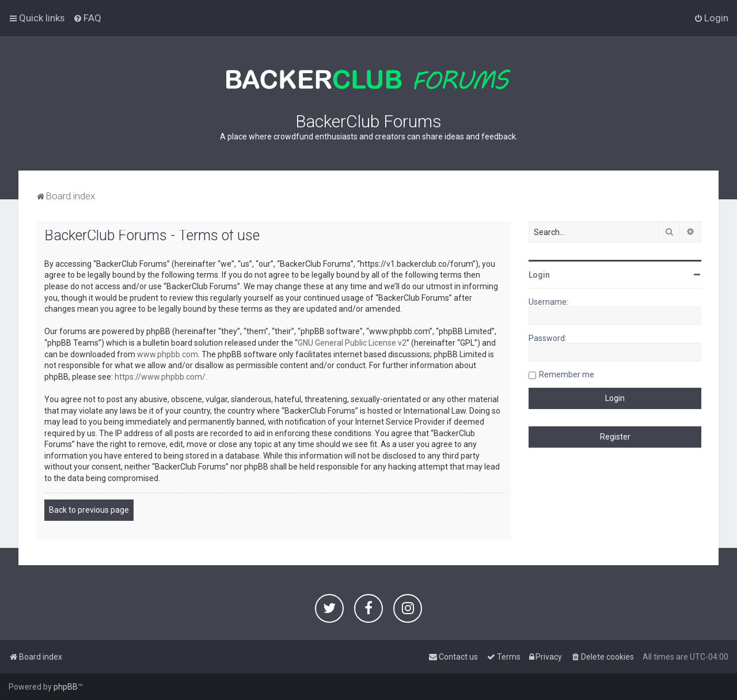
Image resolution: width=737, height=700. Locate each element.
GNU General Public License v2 (352, 343)
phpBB (66, 687)
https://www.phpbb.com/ (160, 377)
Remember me (567, 374)
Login (539, 275)
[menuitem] (87, 18)
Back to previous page (89, 510)
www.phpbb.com (168, 354)
